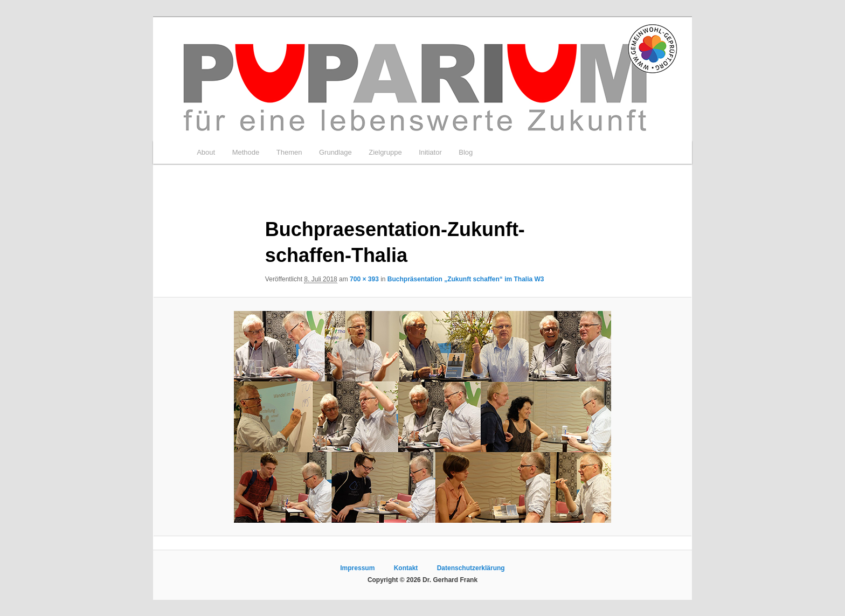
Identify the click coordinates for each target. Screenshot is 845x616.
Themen (289, 152)
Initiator (430, 152)
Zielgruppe (385, 152)
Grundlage (335, 152)
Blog (466, 152)
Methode (246, 152)
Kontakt (406, 568)
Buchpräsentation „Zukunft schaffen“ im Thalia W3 (466, 279)
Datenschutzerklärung (471, 568)
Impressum (357, 568)
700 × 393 (364, 279)
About (206, 152)
